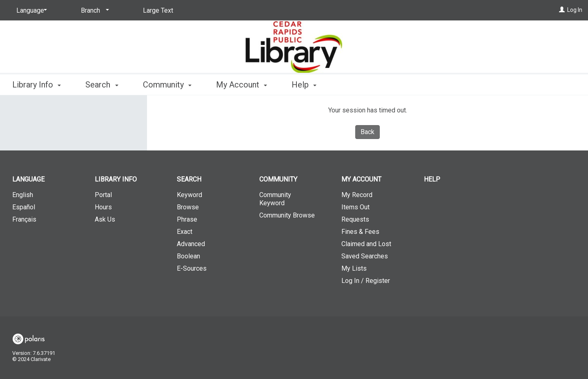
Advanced (191, 244)
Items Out (355, 207)
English (23, 195)
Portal (103, 195)
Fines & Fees (360, 232)
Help (432, 179)
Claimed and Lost (366, 244)
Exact (185, 232)
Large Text (158, 10)
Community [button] (167, 85)
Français (24, 219)
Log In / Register (366, 281)
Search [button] (102, 85)
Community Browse (287, 215)
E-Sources (192, 268)
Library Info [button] (37, 85)
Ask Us (105, 219)
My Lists (354, 268)
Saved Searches (365, 256)
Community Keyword (275, 199)
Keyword (189, 195)
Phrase (187, 219)
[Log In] (562, 10)
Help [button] (304, 85)
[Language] (30, 11)
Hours (103, 207)
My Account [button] (242, 85)
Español (24, 207)
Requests (355, 219)
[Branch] (94, 11)
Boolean (188, 256)
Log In (575, 10)
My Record (357, 195)
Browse (188, 207)
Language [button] (28, 179)
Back (367, 132)
